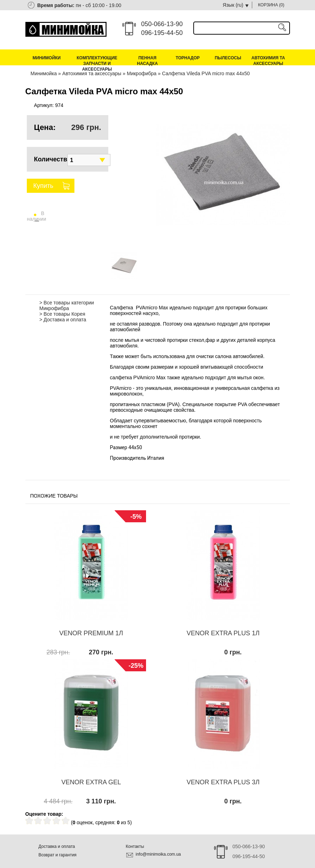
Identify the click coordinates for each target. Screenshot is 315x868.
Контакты (135, 846)
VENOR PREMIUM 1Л (91, 633)
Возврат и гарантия (57, 855)
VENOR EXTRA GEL (91, 782)
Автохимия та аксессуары (268, 61)
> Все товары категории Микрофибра (67, 305)
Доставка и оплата (57, 846)
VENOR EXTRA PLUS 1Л (223, 633)
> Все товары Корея (62, 314)
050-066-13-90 (162, 24)
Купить (43, 186)
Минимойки (47, 58)
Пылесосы (228, 58)
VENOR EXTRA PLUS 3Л (223, 782)
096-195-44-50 (162, 33)
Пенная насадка (147, 61)
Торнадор (188, 58)
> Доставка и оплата (63, 320)
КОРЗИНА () (271, 5)
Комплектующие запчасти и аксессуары (97, 64)
